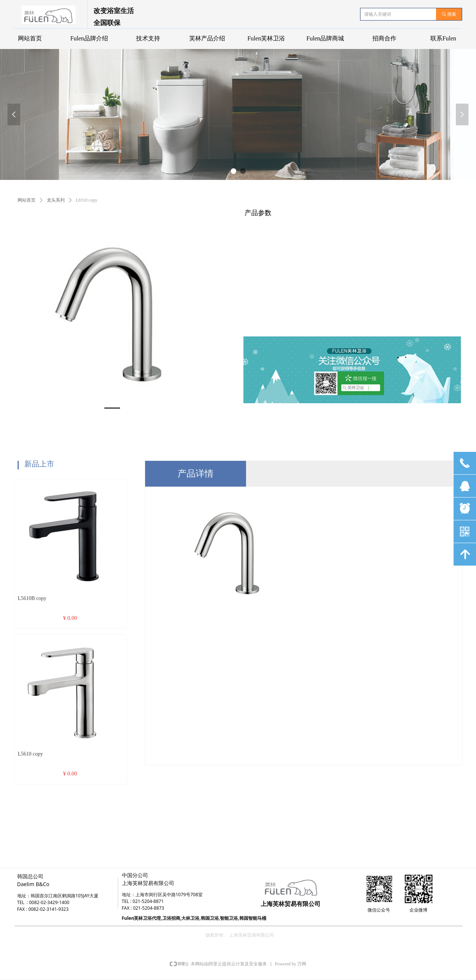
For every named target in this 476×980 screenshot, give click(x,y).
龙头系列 (56, 200)
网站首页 (27, 200)
